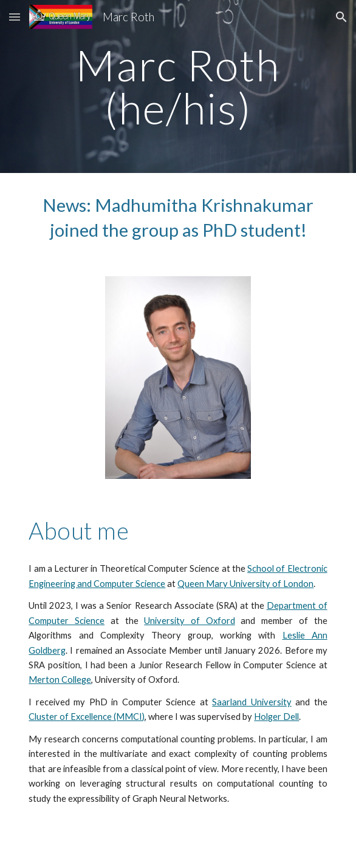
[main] (178, 86)
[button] (15, 17)
